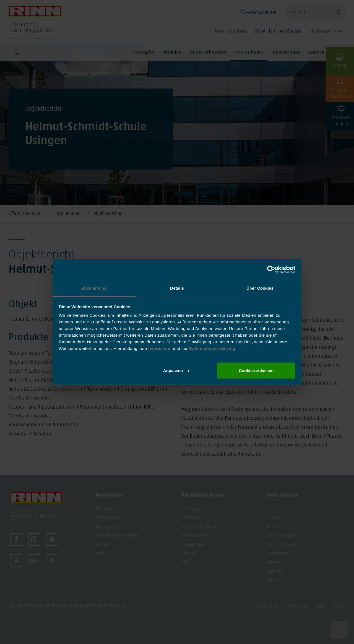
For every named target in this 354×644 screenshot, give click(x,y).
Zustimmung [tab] (94, 288)
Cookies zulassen (256, 370)
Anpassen (176, 370)
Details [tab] (177, 288)
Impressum (161, 348)
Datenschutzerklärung (212, 348)
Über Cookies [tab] (260, 288)
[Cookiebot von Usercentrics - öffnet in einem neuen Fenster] (271, 269)
